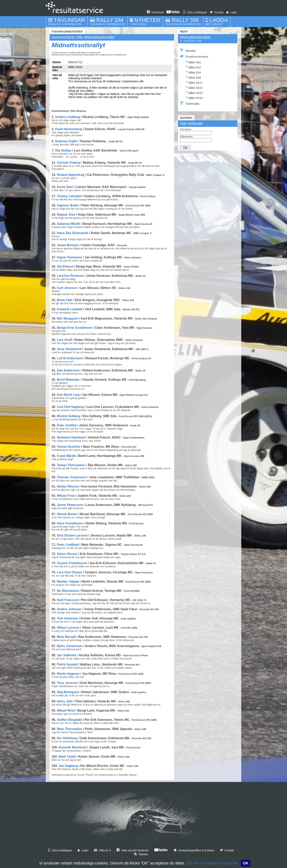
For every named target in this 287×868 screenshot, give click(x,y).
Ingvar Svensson (69, 257)
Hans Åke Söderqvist (73, 233)
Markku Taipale (68, 582)
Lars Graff (64, 340)
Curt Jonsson (67, 288)
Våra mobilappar (195, 12)
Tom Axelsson (68, 618)
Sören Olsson (67, 554)
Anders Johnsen (69, 609)
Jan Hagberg (68, 766)
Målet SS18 (194, 98)
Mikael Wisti (66, 710)
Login (232, 12)
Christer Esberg (69, 163)
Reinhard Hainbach (71, 437)
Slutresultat (190, 103)
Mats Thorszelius (70, 729)
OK (246, 863)
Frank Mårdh (66, 456)
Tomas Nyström (69, 447)
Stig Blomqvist (68, 692)
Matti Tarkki (67, 757)
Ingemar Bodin (68, 205)
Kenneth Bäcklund (72, 747)
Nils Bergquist (68, 318)
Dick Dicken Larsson (72, 535)
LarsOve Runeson (70, 276)
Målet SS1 (193, 62)
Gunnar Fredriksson (72, 563)
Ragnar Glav (66, 215)
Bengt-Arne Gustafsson (75, 328)
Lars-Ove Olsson (69, 572)
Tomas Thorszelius (71, 465)
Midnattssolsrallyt (78, 45)
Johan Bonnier (68, 245)
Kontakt (217, 12)
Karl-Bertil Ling (68, 395)
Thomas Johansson (72, 477)
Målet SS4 (193, 72)
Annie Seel (65, 187)
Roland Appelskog (71, 175)
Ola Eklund (65, 266)
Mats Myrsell (66, 637)
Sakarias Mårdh (69, 224)
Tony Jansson (67, 683)
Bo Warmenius (68, 591)
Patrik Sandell (67, 664)
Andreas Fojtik (66, 141)
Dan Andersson (69, 370)
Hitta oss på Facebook (133, 850)
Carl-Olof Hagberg (70, 407)
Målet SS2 (193, 67)
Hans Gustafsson (70, 523)
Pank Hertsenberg (69, 129)
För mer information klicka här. (213, 863)
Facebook (155, 12)
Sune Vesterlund (69, 349)
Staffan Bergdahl (69, 720)
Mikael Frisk (66, 496)
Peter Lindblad (68, 545)
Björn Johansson (70, 646)
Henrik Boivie (67, 514)
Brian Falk (64, 300)
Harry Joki (65, 701)
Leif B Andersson (70, 358)
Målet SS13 (194, 87)
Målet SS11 (194, 82)
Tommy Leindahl (69, 196)
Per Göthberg (67, 738)
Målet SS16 (194, 92)
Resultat (188, 50)
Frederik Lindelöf (70, 309)
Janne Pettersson (70, 505)
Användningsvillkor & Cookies (194, 850)
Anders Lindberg (68, 117)
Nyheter (141, 854)
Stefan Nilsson (68, 486)
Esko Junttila (67, 425)
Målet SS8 (193, 77)
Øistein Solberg (69, 416)
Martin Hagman (68, 674)
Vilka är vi (102, 850)
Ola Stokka (63, 150)
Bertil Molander (68, 380)
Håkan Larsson (68, 628)
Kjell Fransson (68, 600)
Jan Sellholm (67, 655)
